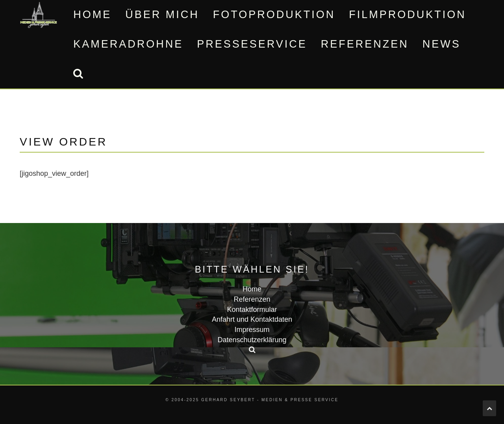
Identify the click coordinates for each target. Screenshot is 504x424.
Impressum (252, 330)
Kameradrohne (128, 44)
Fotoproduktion (274, 15)
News (442, 44)
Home (92, 15)
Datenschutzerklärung (252, 340)
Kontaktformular (252, 310)
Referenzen (365, 44)
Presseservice (252, 44)
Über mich (162, 15)
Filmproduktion (408, 15)
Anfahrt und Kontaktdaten (252, 319)
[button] (78, 74)
